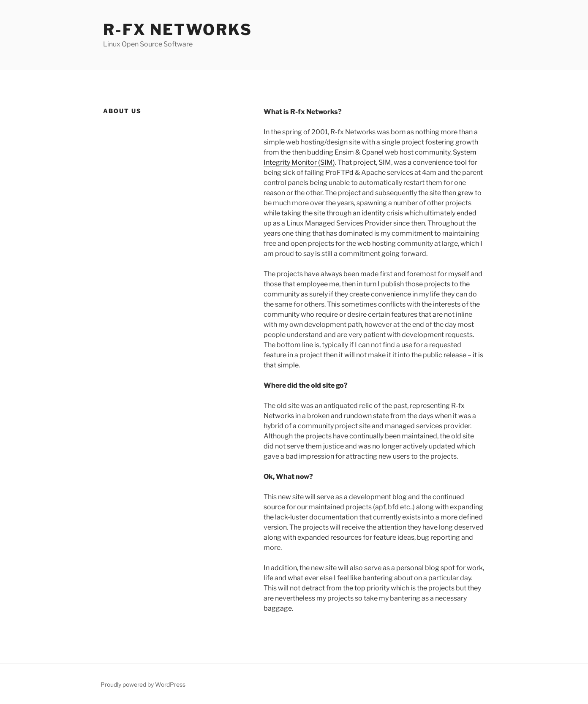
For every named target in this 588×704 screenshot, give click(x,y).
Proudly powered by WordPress (143, 684)
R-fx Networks (177, 30)
